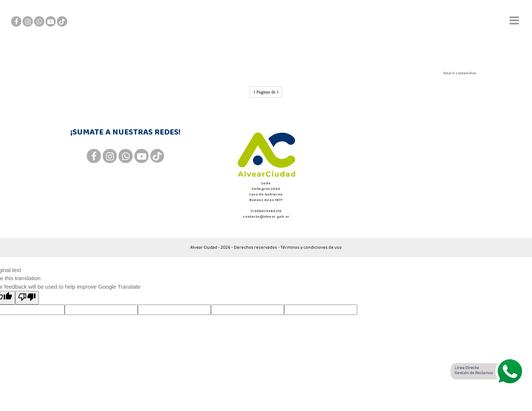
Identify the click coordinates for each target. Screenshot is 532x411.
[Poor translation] (27, 298)
